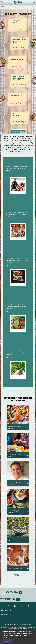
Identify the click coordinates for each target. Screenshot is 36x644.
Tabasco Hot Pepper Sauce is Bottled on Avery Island (17, 512)
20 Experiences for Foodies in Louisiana (15, 455)
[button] (7, 610)
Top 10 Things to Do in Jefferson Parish (16, 540)
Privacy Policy (13, 624)
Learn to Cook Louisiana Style (15, 568)
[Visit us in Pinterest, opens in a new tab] (21, 606)
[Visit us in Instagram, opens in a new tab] (28, 606)
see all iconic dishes (18, 131)
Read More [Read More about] (9, 173)
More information (7, 637)
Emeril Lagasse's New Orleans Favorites (15, 484)
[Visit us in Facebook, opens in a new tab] (8, 606)
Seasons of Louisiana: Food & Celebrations (15, 427)
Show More (18, 576)
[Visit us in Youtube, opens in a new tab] (15, 606)
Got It (7, 641)
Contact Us (7, 624)
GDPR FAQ (19, 624)
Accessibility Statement (27, 624)
